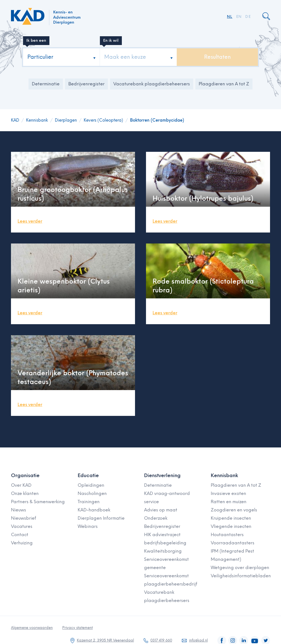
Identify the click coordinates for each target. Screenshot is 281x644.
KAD (15, 120)
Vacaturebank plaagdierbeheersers (152, 84)
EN (239, 17)
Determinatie (46, 84)
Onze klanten (25, 493)
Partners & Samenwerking (38, 502)
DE (248, 17)
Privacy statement (78, 628)
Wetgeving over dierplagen (240, 568)
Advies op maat (161, 510)
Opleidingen (91, 485)
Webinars (88, 526)
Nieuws (19, 510)
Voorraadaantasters (233, 543)
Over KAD (21, 485)
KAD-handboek (94, 510)
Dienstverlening (162, 475)
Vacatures (22, 526)
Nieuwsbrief (24, 518)
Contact (20, 535)
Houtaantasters (227, 535)
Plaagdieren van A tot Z (224, 84)
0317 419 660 (161, 640)
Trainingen (89, 502)
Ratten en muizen (229, 502)
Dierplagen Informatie (101, 518)
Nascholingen (92, 493)
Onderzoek (156, 518)
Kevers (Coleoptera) (103, 120)
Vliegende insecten (231, 526)
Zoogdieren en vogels (234, 510)
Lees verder (30, 221)
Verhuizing (22, 543)
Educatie (88, 475)
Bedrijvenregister (86, 84)
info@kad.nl (198, 640)
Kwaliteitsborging (163, 551)
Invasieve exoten (228, 493)
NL (230, 17)
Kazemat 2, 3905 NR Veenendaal (105, 640)
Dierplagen (66, 120)
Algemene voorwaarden (32, 628)
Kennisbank (37, 120)
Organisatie (25, 475)
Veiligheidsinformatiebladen (241, 576)
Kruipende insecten (231, 518)
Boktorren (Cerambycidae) (157, 120)
